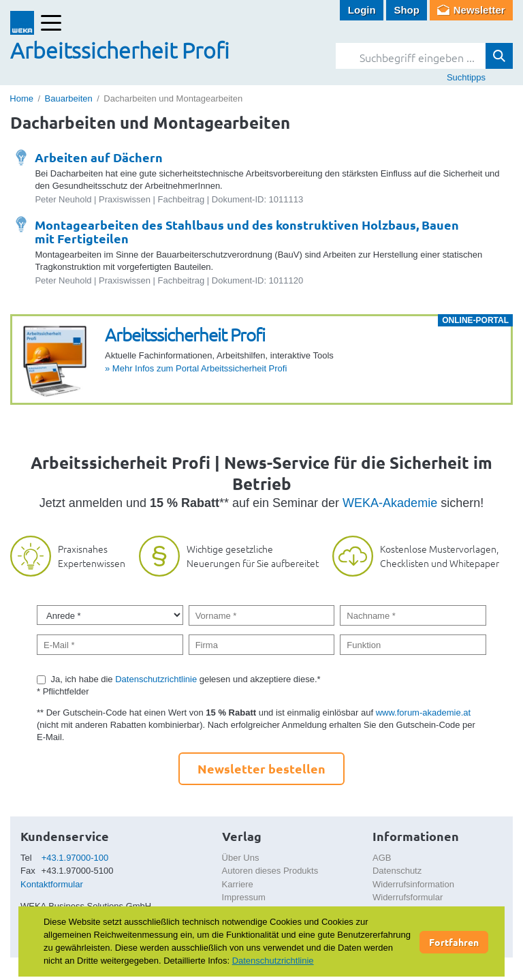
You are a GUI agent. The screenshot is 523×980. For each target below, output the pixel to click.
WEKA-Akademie (390, 503)
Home (21, 98)
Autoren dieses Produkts (270, 871)
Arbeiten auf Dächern (99, 157)
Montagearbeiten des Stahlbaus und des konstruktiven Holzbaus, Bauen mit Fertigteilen (247, 231)
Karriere (238, 884)
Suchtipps (466, 77)
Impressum (244, 897)
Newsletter (479, 10)
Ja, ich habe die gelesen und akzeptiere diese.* (186, 679)
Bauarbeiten (69, 98)
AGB (382, 858)
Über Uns (241, 858)
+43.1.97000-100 (75, 858)
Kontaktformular (52, 884)
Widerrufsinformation (413, 884)
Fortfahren (454, 942)
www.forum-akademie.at (423, 713)
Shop (407, 10)
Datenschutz (397, 871)
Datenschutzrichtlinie (156, 679)
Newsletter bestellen (261, 768)
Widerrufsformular (408, 897)
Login (362, 10)
